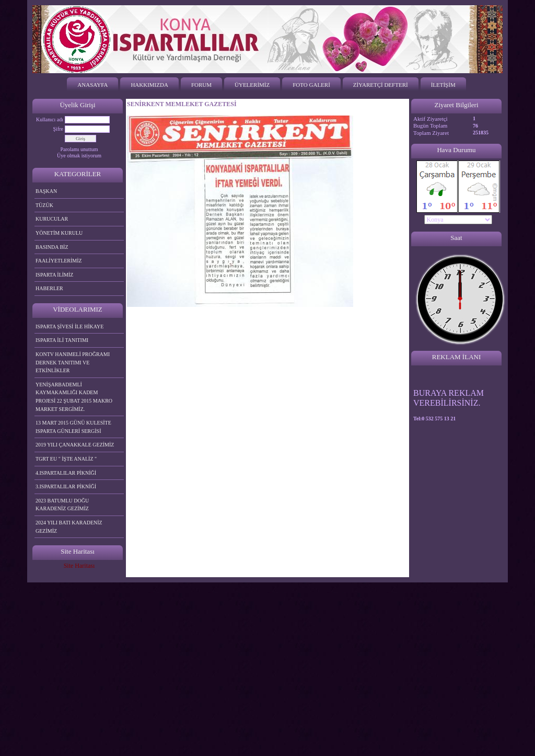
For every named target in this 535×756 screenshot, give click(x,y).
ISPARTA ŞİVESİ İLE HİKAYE (69, 327)
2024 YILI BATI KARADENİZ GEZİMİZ (69, 527)
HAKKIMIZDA (149, 85)
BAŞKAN (46, 191)
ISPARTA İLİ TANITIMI (62, 340)
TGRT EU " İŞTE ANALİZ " (66, 459)
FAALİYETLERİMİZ (59, 261)
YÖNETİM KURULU (59, 233)
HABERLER (49, 288)
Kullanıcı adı (50, 119)
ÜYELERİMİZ (252, 85)
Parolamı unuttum (79, 149)
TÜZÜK (44, 205)
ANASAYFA (92, 85)
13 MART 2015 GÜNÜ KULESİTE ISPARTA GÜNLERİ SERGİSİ (73, 427)
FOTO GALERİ (311, 85)
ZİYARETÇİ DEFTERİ (381, 85)
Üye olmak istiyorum (79, 156)
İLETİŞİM (443, 85)
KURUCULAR (52, 219)
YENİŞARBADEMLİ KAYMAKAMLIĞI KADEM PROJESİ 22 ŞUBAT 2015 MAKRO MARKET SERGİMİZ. (74, 397)
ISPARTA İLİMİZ (54, 275)
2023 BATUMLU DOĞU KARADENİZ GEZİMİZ (62, 505)
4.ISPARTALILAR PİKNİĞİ (66, 473)
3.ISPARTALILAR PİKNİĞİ (66, 486)
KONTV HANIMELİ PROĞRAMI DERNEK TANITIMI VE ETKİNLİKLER (73, 362)
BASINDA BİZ (52, 247)
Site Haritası (79, 566)
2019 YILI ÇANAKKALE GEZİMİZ (75, 445)
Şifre (58, 129)
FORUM (201, 85)
